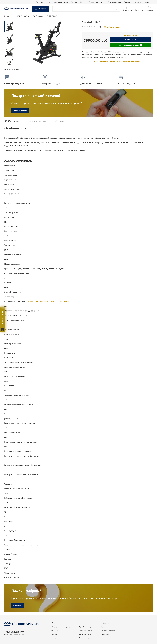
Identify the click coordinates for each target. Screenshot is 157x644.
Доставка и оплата (43, 2)
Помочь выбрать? (115, 2)
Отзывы (127, 2)
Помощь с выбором (108, 631)
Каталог (40, 9)
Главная (7, 16)
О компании (93, 2)
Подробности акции (85, 627)
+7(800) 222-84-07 (142, 2)
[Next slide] (10, 62)
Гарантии (83, 2)
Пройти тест (18, 605)
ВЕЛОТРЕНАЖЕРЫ (22, 16)
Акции (103, 2)
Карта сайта (105, 634)
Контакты (74, 2)
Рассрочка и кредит (60, 2)
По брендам (38, 16)
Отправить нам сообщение (61, 627)
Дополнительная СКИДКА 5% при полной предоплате (117, 61)
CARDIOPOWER (53, 16)
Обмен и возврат (84, 638)
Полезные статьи (107, 627)
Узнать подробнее (20, 110)
